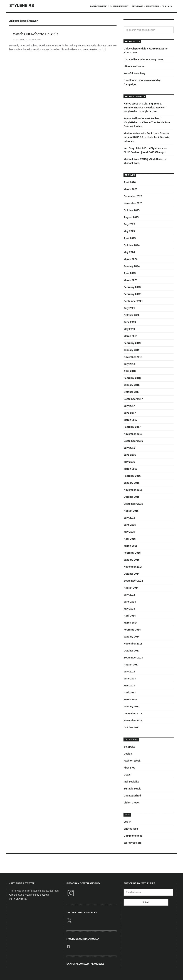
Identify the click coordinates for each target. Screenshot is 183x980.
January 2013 (132, 707)
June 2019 (130, 322)
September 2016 (133, 441)
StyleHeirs (22, 5)
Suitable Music (119, 6)
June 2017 (130, 413)
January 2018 (132, 385)
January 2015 (132, 560)
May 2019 (129, 329)
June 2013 (130, 679)
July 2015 (129, 518)
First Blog (129, 768)
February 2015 (132, 553)
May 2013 (129, 686)
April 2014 (130, 616)
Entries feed (131, 829)
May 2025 (129, 231)
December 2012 (133, 713)
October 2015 (132, 497)
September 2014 (133, 581)
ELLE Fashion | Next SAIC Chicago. (145, 152)
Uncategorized (132, 796)
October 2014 (132, 574)
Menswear (153, 6)
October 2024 (132, 245)
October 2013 (132, 651)
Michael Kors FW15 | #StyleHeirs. (143, 159)
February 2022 (132, 294)
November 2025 (133, 203)
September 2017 (133, 399)
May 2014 (129, 609)
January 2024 (132, 266)
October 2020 (132, 315)
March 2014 (130, 623)
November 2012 (133, 720)
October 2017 (132, 392)
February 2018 (132, 378)
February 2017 (132, 427)
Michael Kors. (132, 163)
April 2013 (130, 693)
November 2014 (133, 567)
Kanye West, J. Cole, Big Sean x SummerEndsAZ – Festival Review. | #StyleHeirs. (145, 108)
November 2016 (133, 434)
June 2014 (130, 602)
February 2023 (132, 287)
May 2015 (129, 532)
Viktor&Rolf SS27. (134, 66)
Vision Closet (132, 803)
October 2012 (132, 727)
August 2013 (131, 665)
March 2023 (130, 280)
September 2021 (133, 301)
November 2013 (133, 644)
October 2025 (132, 210)
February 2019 (132, 343)
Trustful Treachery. (135, 73)
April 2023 (130, 273)
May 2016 (129, 462)
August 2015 (131, 511)
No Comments (33, 40)
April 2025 (130, 238)
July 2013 (129, 672)
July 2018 (129, 364)
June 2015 (130, 525)
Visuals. (167, 6)
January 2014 (132, 637)
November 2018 (133, 357)
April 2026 (130, 182)
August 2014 (131, 588)
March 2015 (130, 546)
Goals (127, 775)
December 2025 (133, 196)
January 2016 (132, 483)
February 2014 (132, 630)
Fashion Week (98, 6)
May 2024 (129, 252)
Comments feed (133, 836)
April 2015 (130, 539)
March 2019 (130, 336)
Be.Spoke (137, 6)
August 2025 (131, 217)
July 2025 (129, 224)
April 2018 (130, 371)
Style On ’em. (150, 111)
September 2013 (133, 658)
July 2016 (129, 448)
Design (128, 754)
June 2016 (130, 455)
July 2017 (129, 406)
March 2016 (130, 469)
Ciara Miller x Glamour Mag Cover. (144, 60)
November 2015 (133, 490)
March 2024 (130, 259)
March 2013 (130, 700)
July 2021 (129, 308)
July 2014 (129, 595)
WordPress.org (133, 843)
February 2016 (132, 476)
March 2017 (130, 420)
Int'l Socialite (131, 782)
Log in (127, 822)
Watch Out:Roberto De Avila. (36, 34)
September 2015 (133, 504)
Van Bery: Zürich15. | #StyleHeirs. (144, 148)
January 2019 (132, 350)
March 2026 (130, 189)
